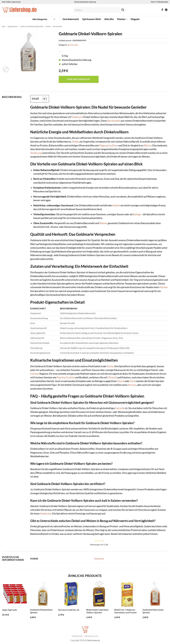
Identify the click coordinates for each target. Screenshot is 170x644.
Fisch (133, 381)
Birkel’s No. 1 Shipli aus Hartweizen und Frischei (125, 611)
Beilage (137, 214)
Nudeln (48, 26)
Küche (110, 366)
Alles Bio (109, 19)
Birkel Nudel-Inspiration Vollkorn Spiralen (97, 611)
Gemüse (35, 374)
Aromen (132, 385)
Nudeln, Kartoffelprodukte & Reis (32, 26)
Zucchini (70, 377)
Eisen (115, 145)
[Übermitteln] (123, 10)
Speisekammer (13, 26)
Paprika (61, 377)
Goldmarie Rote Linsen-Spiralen (153, 611)
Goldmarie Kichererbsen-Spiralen (42, 611)
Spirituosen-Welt (92, 19)
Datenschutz (91, 636)
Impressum (77, 636)
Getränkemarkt (71, 19)
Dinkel (75, 142)
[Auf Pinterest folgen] (166, 10)
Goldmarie (77, 117)
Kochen (163, 287)
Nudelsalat (46, 514)
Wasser (103, 223)
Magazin (135, 19)
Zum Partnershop (79, 79)
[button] (44, 19)
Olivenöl (112, 377)
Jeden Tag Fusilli (9, 610)
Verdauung (36, 153)
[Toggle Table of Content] (43, 99)
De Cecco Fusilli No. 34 (69, 610)
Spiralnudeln (57, 26)
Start (4, 26)
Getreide (120, 408)
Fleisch (121, 381)
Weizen (147, 145)
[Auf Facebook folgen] (162, 10)
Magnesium (105, 145)
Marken (122, 19)
